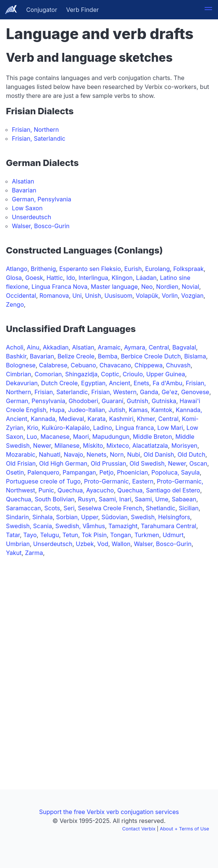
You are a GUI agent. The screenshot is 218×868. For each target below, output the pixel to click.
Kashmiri (121, 419)
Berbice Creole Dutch (151, 356)
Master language (115, 287)
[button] (208, 10)
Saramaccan (23, 508)
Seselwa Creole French (110, 508)
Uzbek (85, 544)
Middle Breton (152, 437)
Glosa (14, 278)
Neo (147, 287)
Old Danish (159, 454)
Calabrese (53, 365)
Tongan (121, 535)
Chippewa (149, 365)
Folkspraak (188, 269)
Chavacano (115, 365)
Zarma (34, 553)
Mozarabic (21, 454)
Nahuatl (50, 454)
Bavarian (24, 190)
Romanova (54, 296)
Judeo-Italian (87, 410)
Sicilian (188, 508)
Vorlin (170, 296)
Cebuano (83, 365)
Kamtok (162, 410)
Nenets (97, 454)
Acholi (15, 347)
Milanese (67, 446)
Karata (97, 419)
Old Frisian (21, 463)
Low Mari (170, 428)
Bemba (108, 356)
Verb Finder (82, 10)
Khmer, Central (157, 419)
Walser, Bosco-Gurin (41, 226)
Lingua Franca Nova (60, 287)
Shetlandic (161, 508)
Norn (117, 454)
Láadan (146, 278)
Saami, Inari (115, 499)
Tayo (30, 535)
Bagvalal (184, 347)
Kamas (138, 410)
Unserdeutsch (32, 217)
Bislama (195, 356)
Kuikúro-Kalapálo (66, 428)
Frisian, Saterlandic (39, 138)
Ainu (33, 347)
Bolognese (21, 365)
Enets (141, 383)
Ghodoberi (84, 401)
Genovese (195, 392)
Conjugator (42, 10)
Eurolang (158, 269)
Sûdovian (114, 517)
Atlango (17, 269)
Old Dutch (191, 454)
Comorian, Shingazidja (66, 374)
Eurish (133, 269)
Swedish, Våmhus (80, 526)
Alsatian (23, 181)
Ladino (103, 428)
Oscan (198, 463)
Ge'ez (170, 392)
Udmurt (173, 535)
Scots (52, 508)
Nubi (134, 454)
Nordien (167, 287)
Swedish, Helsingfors (161, 517)
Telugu (50, 535)
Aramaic (109, 347)
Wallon (121, 544)
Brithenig (43, 269)
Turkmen (147, 535)
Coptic (110, 374)
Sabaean (184, 499)
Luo (32, 437)
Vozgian (192, 296)
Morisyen (184, 446)
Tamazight (123, 526)
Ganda (149, 392)
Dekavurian (22, 383)
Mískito (93, 446)
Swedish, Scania (29, 526)
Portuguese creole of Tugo (43, 481)
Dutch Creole (59, 383)
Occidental (21, 296)
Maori (81, 437)
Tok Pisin (94, 535)
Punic (46, 490)
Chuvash (178, 365)
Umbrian (18, 544)
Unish (93, 296)
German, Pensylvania (42, 199)
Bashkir (16, 356)
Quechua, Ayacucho (86, 490)
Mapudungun (111, 437)
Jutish (117, 410)
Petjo (107, 472)
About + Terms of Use (184, 829)
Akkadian (56, 347)
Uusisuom (118, 296)
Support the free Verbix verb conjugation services (109, 812)
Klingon (122, 278)
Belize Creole (76, 356)
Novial (190, 287)
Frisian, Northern (35, 130)
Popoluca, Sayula (176, 472)
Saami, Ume (152, 499)
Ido (71, 278)
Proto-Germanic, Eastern (119, 481)
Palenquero (43, 472)
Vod (103, 544)
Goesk (34, 278)
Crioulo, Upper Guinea (154, 374)
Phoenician (132, 472)
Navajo (74, 454)
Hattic (55, 278)
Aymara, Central (147, 347)
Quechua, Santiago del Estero (159, 490)
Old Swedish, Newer (158, 463)
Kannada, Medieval (58, 419)
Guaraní (112, 401)
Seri (69, 508)
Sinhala (43, 517)
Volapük (147, 296)
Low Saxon (27, 208)
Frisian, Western (114, 392)
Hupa (57, 410)
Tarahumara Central (168, 526)
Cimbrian (19, 374)
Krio (33, 428)
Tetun (70, 535)
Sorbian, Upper (77, 517)
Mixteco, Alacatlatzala (137, 446)
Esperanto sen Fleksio (90, 269)
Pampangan (79, 472)
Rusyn (87, 499)
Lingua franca (135, 428)
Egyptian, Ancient (105, 383)
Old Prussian (108, 463)
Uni (77, 296)
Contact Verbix (139, 829)
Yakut (14, 553)
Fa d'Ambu (167, 383)
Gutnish (137, 401)
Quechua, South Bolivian (40, 499)
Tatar (13, 535)
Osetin (15, 472)
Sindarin (17, 517)
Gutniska (164, 401)
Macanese (55, 437)
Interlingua (93, 278)
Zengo (15, 304)
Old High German (63, 463)
